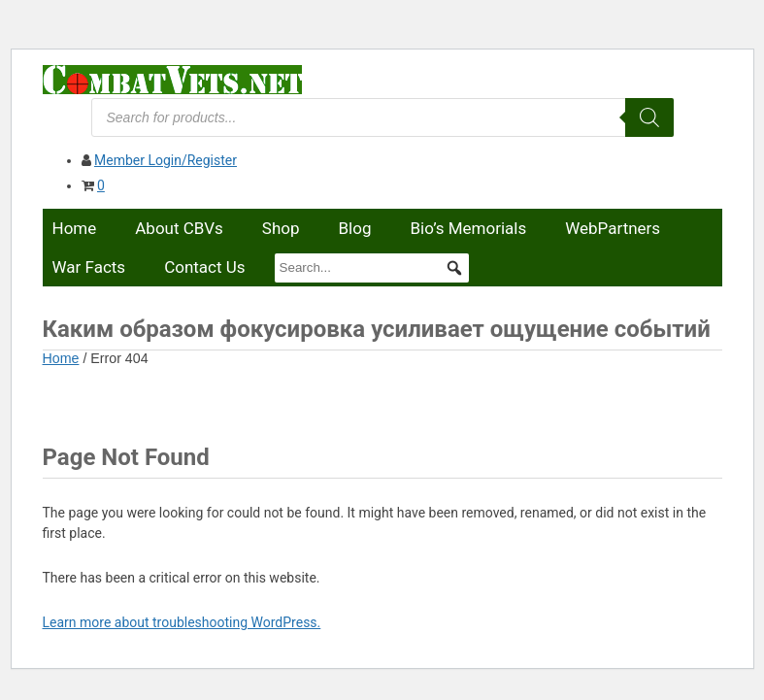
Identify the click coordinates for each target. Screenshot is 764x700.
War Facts (89, 267)
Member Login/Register (166, 160)
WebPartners (613, 228)
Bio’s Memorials (468, 228)
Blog (355, 228)
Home (75, 228)
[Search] (649, 117)
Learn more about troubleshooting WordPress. (182, 622)
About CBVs (179, 228)
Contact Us (204, 267)
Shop (281, 228)
